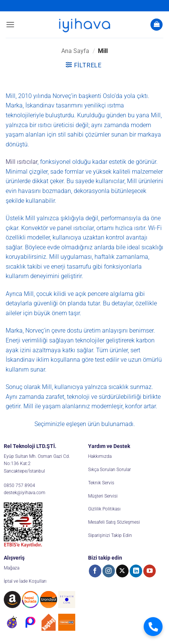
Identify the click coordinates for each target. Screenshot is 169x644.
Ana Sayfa (75, 51)
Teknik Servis (101, 483)
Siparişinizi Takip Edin (110, 535)
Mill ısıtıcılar (22, 162)
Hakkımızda (100, 456)
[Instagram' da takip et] (109, 571)
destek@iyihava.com (25, 493)
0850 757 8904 (19, 485)
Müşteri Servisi (103, 496)
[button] (10, 24)
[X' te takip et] (122, 571)
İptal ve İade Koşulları (25, 581)
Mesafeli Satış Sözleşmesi (114, 522)
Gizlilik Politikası (104, 509)
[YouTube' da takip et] (150, 571)
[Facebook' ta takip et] (95, 571)
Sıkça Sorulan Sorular (109, 470)
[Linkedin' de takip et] (136, 571)
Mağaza (12, 568)
